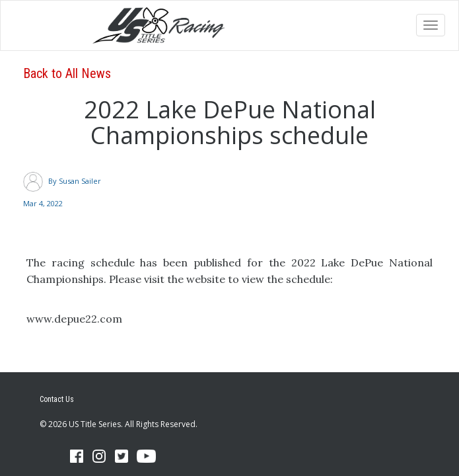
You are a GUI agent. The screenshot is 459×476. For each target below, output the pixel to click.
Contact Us (57, 399)
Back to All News (67, 73)
